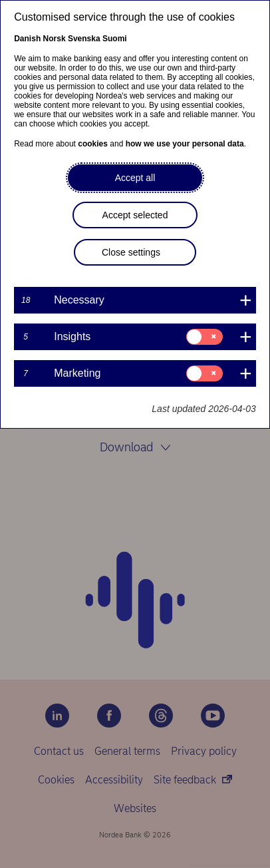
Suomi (115, 39)
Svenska (84, 39)
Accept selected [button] (135, 215)
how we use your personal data (185, 144)
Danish (27, 39)
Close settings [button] (131, 252)
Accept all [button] (135, 178)
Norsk (55, 39)
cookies (93, 144)
